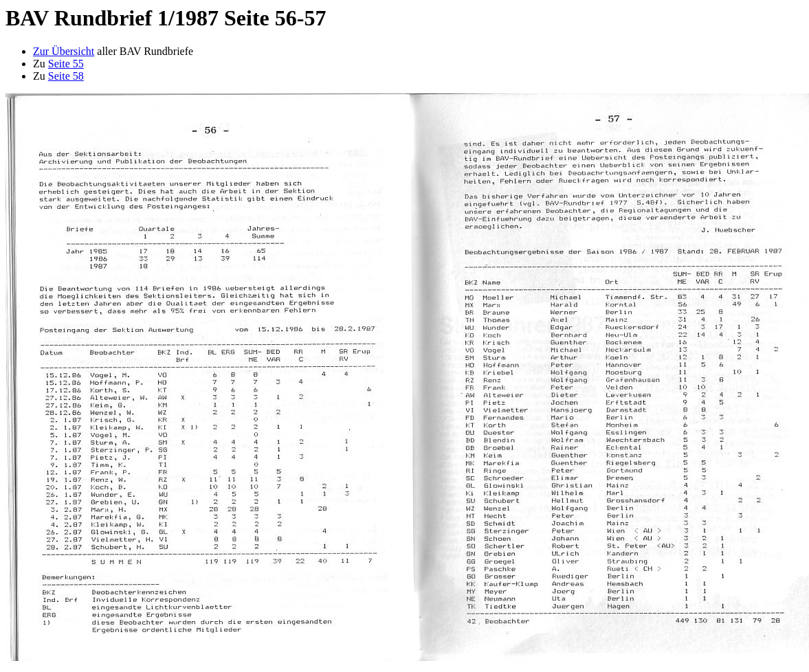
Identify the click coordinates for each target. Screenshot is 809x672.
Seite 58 (66, 76)
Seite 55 (66, 64)
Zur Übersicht (64, 51)
